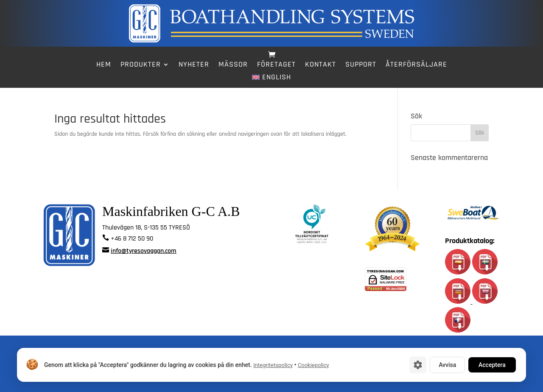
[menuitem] (271, 79)
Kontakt (320, 65)
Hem (104, 65)
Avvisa (447, 365)
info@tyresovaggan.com (144, 251)
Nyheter (194, 65)
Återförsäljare (416, 65)
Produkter (141, 65)
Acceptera (492, 365)
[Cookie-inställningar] (418, 365)
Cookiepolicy (313, 365)
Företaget (276, 65)
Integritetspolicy (273, 365)
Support (361, 65)
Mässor (233, 65)
